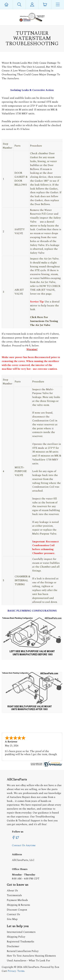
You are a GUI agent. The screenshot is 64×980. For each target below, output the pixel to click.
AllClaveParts (31, 967)
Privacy (12, 971)
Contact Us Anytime (24, 845)
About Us (12, 891)
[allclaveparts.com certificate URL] (46, 766)
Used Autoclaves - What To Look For (28, 961)
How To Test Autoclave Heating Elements (31, 956)
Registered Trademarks (20, 942)
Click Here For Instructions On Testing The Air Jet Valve (44, 321)
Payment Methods (17, 900)
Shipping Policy (16, 937)
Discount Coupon (17, 910)
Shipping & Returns (18, 905)
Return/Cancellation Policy (23, 951)
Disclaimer (13, 946)
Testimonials (14, 895)
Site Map (12, 919)
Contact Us (13, 914)
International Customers (21, 932)
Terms (21, 971)
